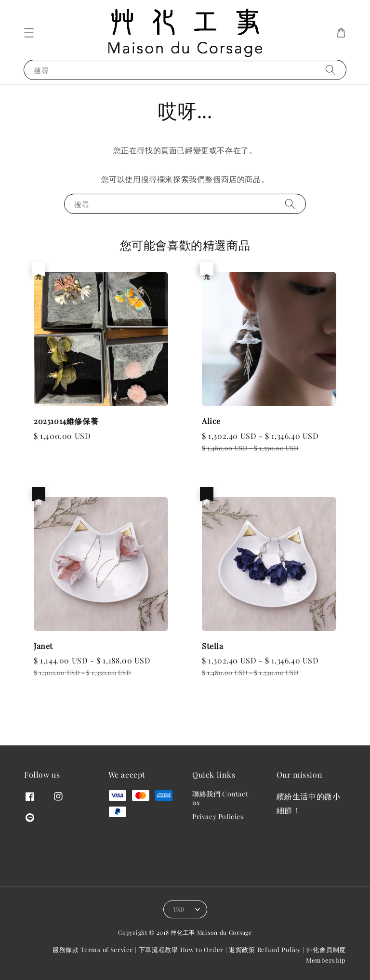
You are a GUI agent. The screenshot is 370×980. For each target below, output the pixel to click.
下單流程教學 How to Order (181, 949)
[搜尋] (330, 70)
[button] (29, 33)
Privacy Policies (218, 816)
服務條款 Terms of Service (93, 949)
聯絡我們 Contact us (220, 798)
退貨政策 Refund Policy (265, 949)
